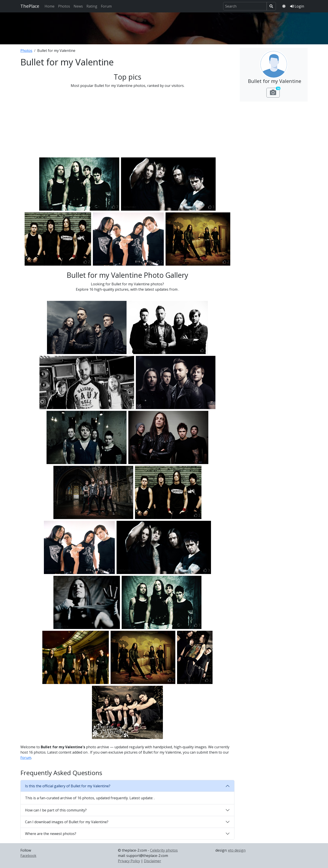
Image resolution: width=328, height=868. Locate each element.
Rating (92, 6)
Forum (106, 6)
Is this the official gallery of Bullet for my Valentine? (68, 786)
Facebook (28, 856)
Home (50, 6)
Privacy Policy (129, 861)
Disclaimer (152, 861)
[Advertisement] (164, 28)
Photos (64, 6)
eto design (237, 850)
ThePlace (30, 6)
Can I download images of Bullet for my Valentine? (67, 822)
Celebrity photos (164, 850)
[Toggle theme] (284, 6)
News (78, 6)
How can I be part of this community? (56, 810)
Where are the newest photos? (51, 834)
